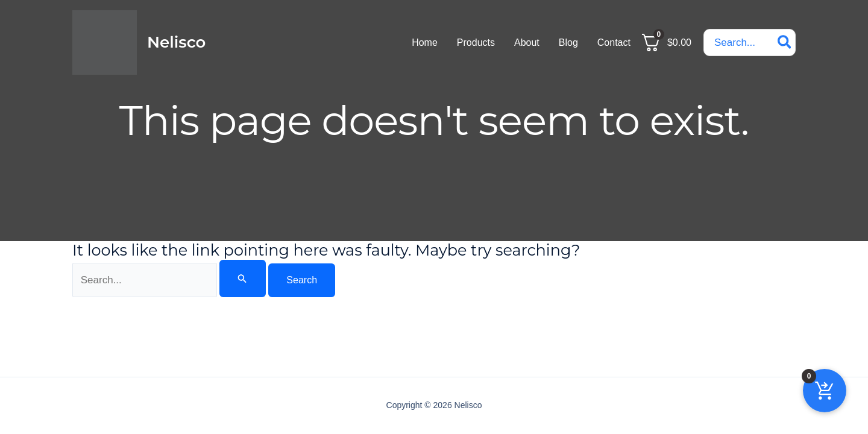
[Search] (785, 42)
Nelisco (176, 42)
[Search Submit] (242, 278)
